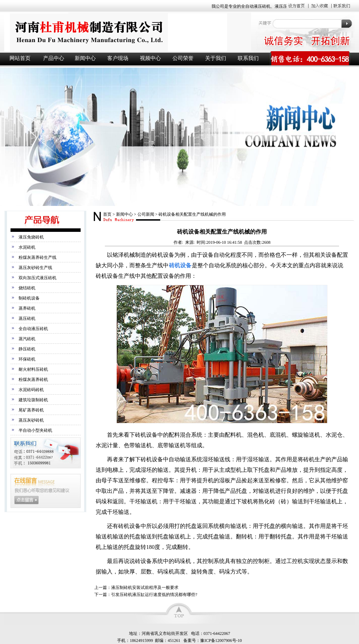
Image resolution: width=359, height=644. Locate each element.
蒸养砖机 (27, 308)
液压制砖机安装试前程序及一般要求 (145, 588)
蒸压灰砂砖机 (31, 420)
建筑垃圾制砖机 (33, 400)
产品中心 (54, 58)
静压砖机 (27, 349)
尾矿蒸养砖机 (31, 410)
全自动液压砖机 (33, 329)
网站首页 (20, 58)
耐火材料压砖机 (33, 369)
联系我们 (248, 58)
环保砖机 (27, 359)
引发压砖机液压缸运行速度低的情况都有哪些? (154, 595)
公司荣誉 (183, 58)
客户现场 (118, 58)
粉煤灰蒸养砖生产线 (38, 257)
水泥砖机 (27, 247)
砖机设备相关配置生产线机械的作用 (192, 214)
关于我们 (216, 58)
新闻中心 (85, 58)
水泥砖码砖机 (31, 390)
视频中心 (150, 58)
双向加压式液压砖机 (38, 278)
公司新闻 (146, 214)
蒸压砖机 (27, 318)
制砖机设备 (29, 298)
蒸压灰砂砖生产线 (35, 268)
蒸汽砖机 (27, 339)
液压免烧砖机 (31, 237)
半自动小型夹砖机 (35, 430)
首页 (107, 214)
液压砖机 (127, 32)
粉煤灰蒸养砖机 (33, 380)
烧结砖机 (27, 288)
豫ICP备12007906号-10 (221, 640)
